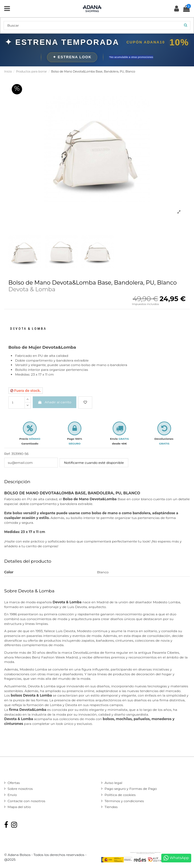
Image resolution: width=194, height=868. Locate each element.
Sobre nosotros (20, 789)
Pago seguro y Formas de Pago (131, 789)
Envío (12, 795)
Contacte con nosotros (26, 801)
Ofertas (14, 783)
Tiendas (111, 807)
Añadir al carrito (55, 402)
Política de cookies (120, 795)
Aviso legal (113, 783)
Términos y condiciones (124, 801)
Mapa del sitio (19, 807)
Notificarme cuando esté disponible (94, 463)
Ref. (7, 454)
